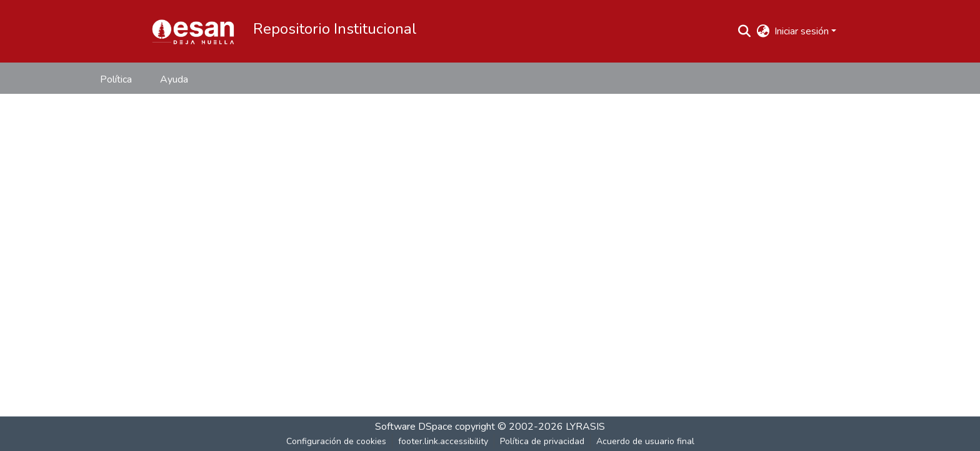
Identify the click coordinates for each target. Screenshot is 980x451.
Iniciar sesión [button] (803, 31)
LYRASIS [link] (585, 427)
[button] (193, 31)
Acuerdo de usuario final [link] (645, 441)
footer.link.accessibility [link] (443, 441)
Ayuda (174, 79)
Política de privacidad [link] (542, 441)
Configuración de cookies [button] (336, 441)
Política (116, 79)
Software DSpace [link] (414, 427)
